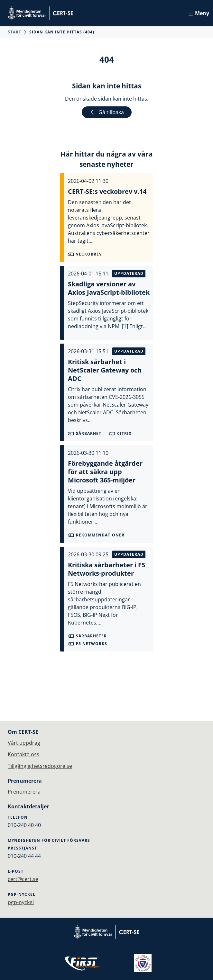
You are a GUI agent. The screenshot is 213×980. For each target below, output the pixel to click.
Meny (199, 13)
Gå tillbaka (107, 112)
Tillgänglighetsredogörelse (40, 766)
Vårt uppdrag (24, 743)
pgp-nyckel (21, 902)
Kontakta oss (23, 754)
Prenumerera (24, 792)
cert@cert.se (23, 879)
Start (14, 32)
